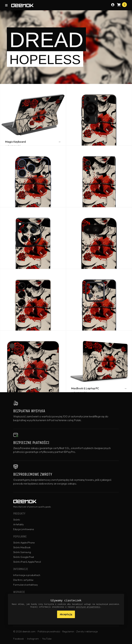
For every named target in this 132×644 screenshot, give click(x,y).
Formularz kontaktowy (26, 585)
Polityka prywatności (49, 631)
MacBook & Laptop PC (85, 388)
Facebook (19, 639)
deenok (22, 5)
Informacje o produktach (27, 575)
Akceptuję (66, 614)
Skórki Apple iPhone (24, 543)
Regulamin (68, 631)
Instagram (33, 639)
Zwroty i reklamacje (87, 631)
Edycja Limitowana (24, 529)
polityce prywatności (88, 607)
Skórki (17, 520)
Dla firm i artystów (23, 580)
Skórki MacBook (22, 547)
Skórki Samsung (22, 552)
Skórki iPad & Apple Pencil (27, 562)
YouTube (47, 639)
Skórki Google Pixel (24, 557)
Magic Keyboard (15, 142)
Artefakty (18, 524)
